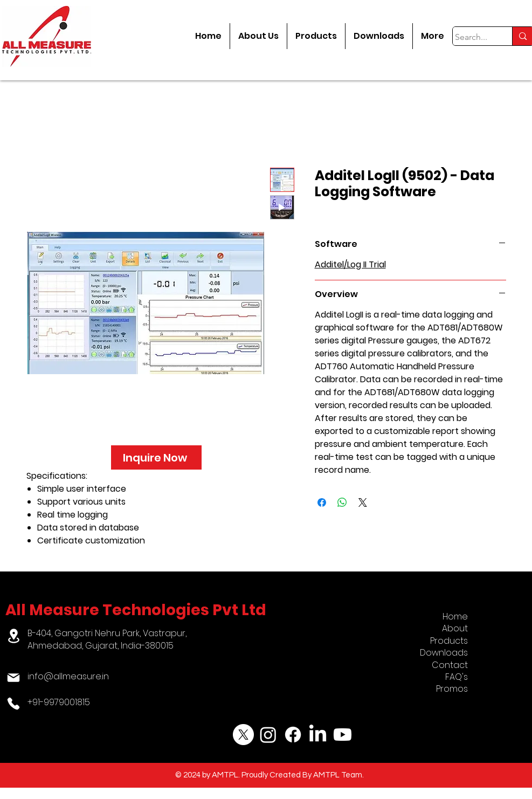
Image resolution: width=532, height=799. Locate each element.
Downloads (444, 653)
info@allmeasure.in (68, 676)
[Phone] (14, 704)
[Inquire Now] (156, 457)
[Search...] (472, 37)
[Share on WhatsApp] (342, 502)
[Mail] (14, 678)
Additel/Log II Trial (350, 264)
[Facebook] (293, 735)
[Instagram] (268, 735)
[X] (243, 735)
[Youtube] (343, 735)
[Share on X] (363, 502)
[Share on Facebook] (322, 502)
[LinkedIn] (318, 735)
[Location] (14, 636)
